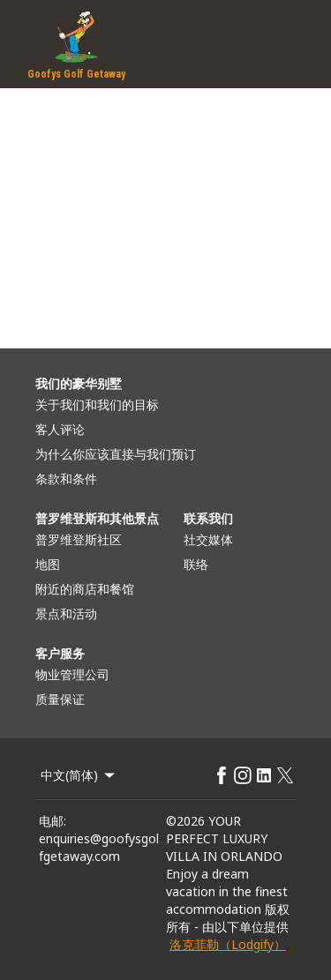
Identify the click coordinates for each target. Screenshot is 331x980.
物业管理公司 (72, 674)
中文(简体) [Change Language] (79, 775)
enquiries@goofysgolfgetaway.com (99, 847)
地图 (48, 564)
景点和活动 (66, 613)
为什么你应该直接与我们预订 (116, 454)
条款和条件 (66, 479)
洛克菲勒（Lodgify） (228, 944)
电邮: (53, 821)
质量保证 (60, 699)
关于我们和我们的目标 (97, 404)
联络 (196, 564)
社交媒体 (208, 539)
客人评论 (60, 429)
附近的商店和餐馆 (85, 589)
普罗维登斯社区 (79, 539)
